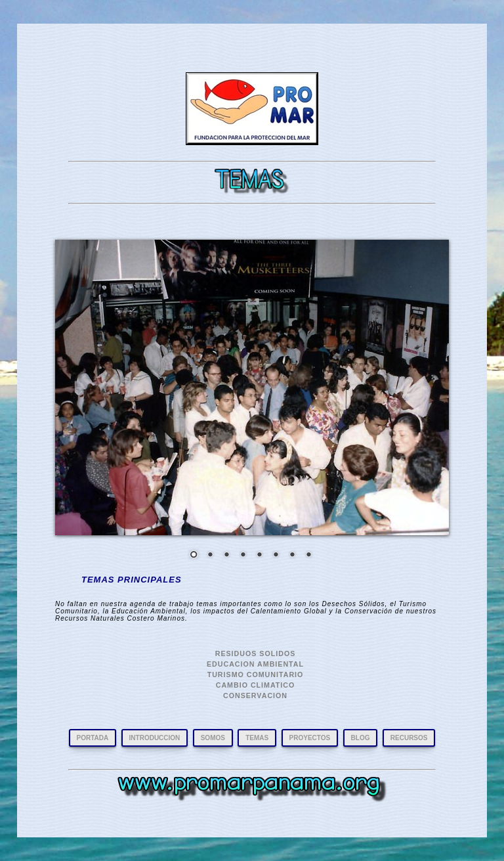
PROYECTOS (310, 738)
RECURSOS (409, 738)
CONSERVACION (255, 695)
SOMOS (213, 738)
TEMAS (257, 738)
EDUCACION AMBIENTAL (255, 664)
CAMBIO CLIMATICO (256, 685)
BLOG (361, 738)
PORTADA (93, 738)
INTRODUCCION (155, 738)
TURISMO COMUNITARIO (256, 674)
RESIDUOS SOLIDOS (256, 653)
